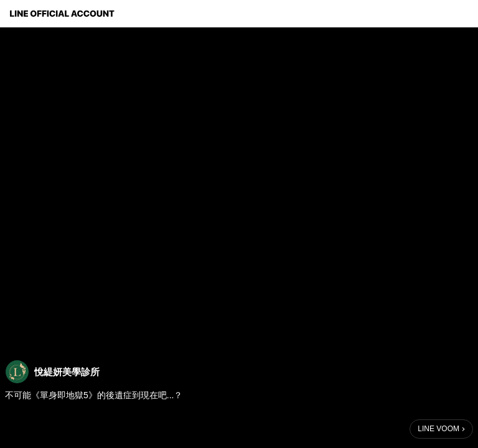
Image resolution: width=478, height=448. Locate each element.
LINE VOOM (438, 429)
